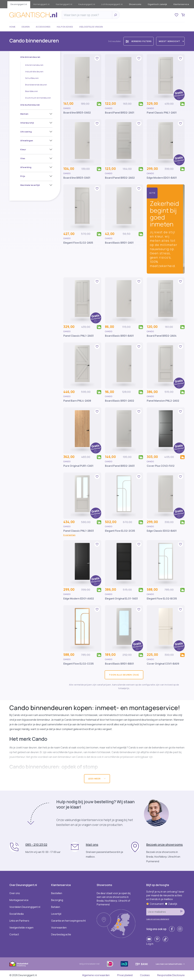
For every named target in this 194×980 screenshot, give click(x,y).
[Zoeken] (88, 15)
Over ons (15, 893)
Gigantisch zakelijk (157, 4)
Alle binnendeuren (30, 57)
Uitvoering (26, 132)
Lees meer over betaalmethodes (170, 964)
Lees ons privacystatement (158, 919)
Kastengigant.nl (64, 4)
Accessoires (43, 27)
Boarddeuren (32, 91)
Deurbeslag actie (61, 934)
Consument (155, 904)
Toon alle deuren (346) (124, 675)
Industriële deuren (34, 72)
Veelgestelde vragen (91, 27)
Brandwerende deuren (36, 85)
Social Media (17, 914)
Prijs (23, 176)
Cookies (145, 975)
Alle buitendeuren (30, 105)
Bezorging (57, 900)
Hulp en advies (65, 27)
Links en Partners (19, 921)
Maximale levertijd (30, 185)
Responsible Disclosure (171, 975)
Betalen (56, 907)
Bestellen (57, 893)
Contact (14, 934)
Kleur (23, 150)
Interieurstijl (27, 123)
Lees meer (97, 779)
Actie (152, 193)
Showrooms (135, 4)
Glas (23, 158)
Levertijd (56, 914)
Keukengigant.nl (87, 4)
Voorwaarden (59, 928)
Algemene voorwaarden (96, 975)
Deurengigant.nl (19, 4)
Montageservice (19, 900)
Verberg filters (139, 41)
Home (12, 27)
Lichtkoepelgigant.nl (112, 4)
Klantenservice (181, 4)
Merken (24, 114)
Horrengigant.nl (41, 4)
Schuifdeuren (32, 78)
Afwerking (26, 167)
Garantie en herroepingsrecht (68, 921)
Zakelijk (171, 904)
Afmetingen (27, 141)
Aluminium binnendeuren (38, 98)
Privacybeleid (125, 975)
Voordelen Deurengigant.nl (25, 907)
